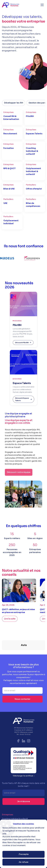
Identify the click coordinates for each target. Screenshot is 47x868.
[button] (42, 5)
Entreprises (8, 802)
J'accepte (24, 854)
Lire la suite (10, 619)
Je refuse (23, 862)
